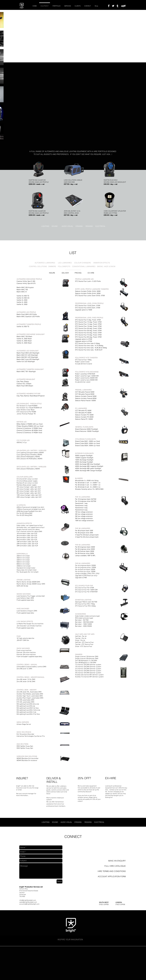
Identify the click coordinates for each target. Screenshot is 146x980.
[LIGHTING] (45, 226)
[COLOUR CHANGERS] (82, 263)
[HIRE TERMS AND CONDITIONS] (111, 871)
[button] (111, 866)
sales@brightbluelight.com (28, 902)
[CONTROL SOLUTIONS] (38, 267)
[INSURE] (53, 273)
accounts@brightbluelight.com (29, 904)
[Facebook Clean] (109, 6)
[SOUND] (55, 226)
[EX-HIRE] (91, 273)
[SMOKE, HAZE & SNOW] (106, 267)
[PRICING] (78, 273)
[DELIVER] (65, 273)
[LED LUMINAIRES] (65, 263)
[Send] (59, 881)
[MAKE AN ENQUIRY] (111, 861)
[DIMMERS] (52, 267)
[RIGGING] (89, 226)
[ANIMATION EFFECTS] (102, 263)
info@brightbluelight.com (28, 900)
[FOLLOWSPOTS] (64, 267)
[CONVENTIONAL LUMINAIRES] (84, 267)
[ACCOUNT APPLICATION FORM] (111, 876)
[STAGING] (79, 226)
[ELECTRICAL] (100, 226)
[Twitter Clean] (113, 6)
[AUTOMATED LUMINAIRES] (45, 263)
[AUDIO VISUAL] (67, 226)
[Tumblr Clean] (118, 6)
